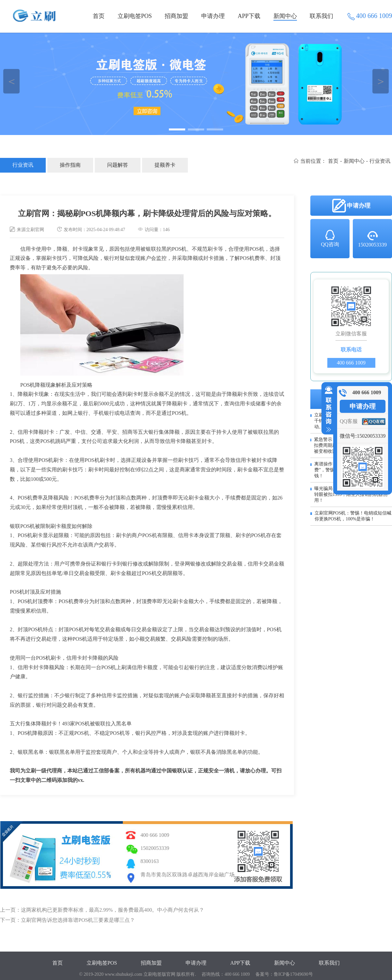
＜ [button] (12, 81)
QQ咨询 (330, 238)
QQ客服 (349, 421)
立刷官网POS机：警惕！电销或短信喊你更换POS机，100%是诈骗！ (353, 516)
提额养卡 (165, 165)
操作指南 (70, 165)
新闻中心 (285, 16)
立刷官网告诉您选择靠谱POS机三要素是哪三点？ (78, 920)
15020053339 (372, 238)
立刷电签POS (135, 16)
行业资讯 (23, 165)
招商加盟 (176, 16)
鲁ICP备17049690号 (293, 974)
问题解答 (118, 165)
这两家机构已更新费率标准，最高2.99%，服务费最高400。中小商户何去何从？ (113, 910)
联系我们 (321, 16)
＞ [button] (381, 81)
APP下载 (249, 16)
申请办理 (213, 16)
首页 (99, 16)
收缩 (327, 409)
